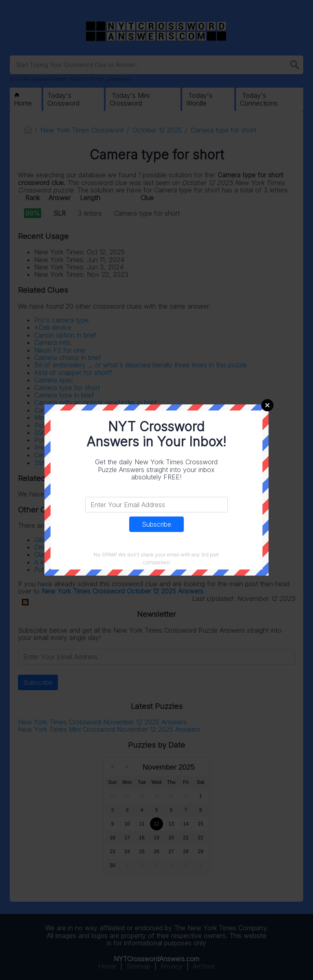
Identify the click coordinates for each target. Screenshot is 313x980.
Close (267, 405)
